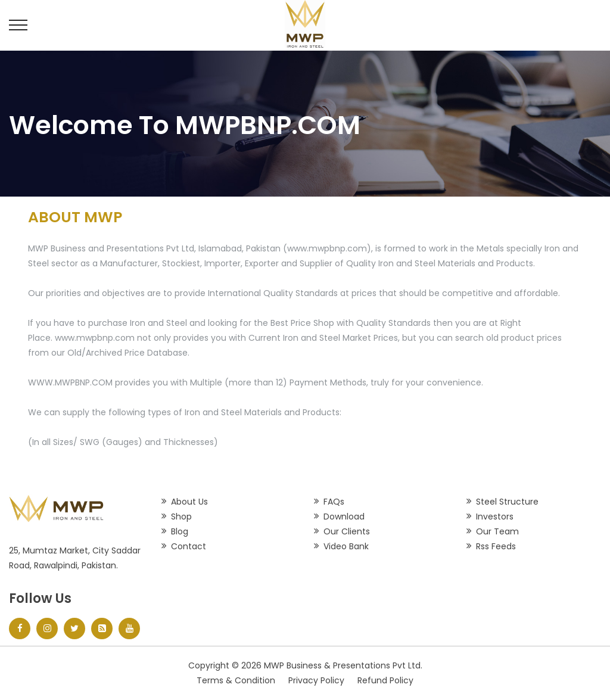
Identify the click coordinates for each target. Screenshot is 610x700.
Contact (189, 546)
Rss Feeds (496, 546)
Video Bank (346, 546)
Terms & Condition (236, 680)
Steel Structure (507, 502)
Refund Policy (385, 680)
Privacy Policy (316, 680)
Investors (495, 517)
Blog (180, 531)
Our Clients (347, 531)
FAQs (334, 502)
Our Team (497, 531)
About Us (189, 502)
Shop (181, 517)
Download (344, 517)
